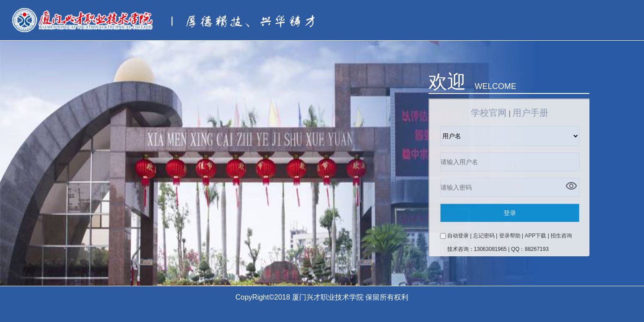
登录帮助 (510, 236)
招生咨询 (561, 236)
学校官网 (489, 113)
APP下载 (535, 236)
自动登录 (458, 236)
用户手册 (530, 113)
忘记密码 (484, 236)
